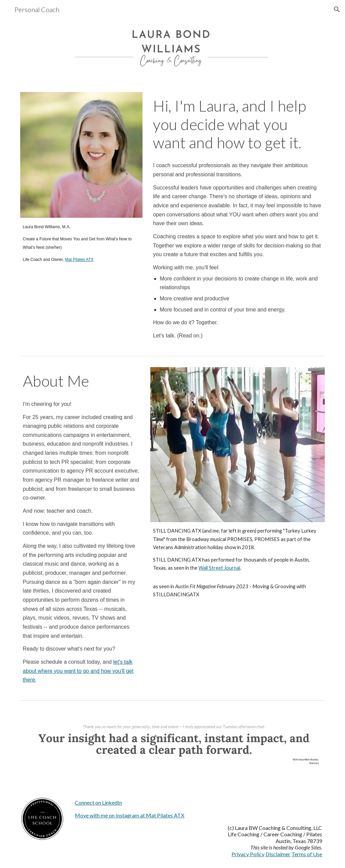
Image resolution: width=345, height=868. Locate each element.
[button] (337, 9)
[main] (81, 243)
